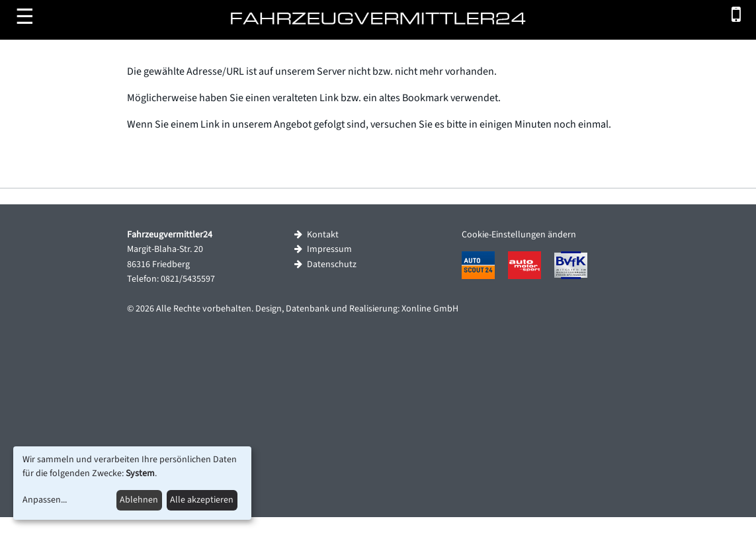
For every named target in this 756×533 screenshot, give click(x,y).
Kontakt (316, 235)
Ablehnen (139, 500)
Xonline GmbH (430, 309)
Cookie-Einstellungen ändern (519, 235)
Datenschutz (325, 265)
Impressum (323, 249)
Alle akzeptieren (202, 500)
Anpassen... (45, 500)
